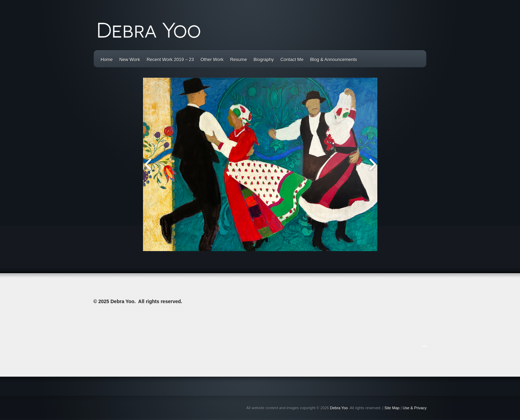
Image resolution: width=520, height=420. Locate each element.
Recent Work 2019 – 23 (170, 59)
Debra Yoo (339, 408)
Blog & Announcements (333, 59)
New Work (130, 59)
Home (107, 59)
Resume (238, 59)
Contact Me (292, 59)
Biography (264, 59)
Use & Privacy (415, 408)
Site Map (392, 408)
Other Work (212, 59)
